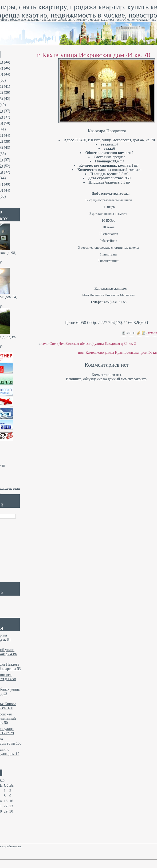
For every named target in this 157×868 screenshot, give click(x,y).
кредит (8, 488)
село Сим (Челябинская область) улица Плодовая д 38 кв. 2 (89, 344)
